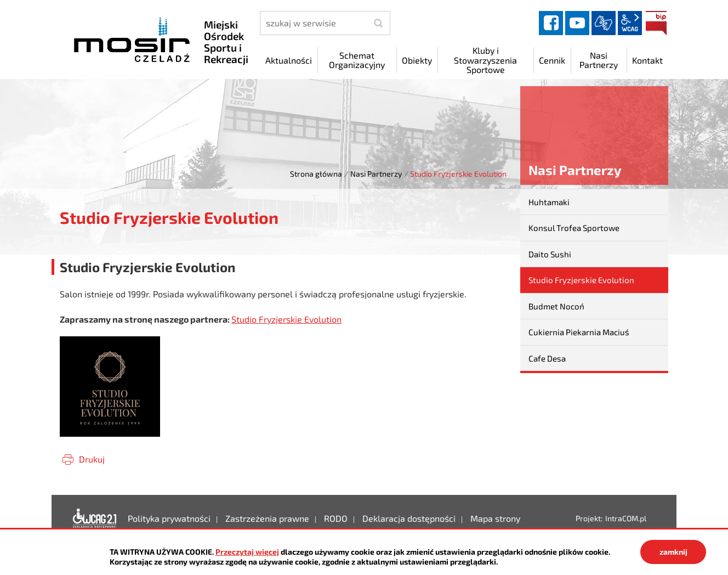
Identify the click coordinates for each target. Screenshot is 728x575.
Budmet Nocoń (556, 306)
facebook (551, 23)
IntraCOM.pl (626, 518)
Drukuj (92, 459)
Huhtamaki (549, 202)
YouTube (577, 23)
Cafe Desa (547, 358)
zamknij (673, 552)
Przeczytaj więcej (247, 552)
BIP (656, 23)
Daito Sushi (550, 254)
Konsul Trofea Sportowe (574, 228)
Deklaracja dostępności (95, 518)
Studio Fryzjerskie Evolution (286, 319)
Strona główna (316, 174)
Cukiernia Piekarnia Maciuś (579, 332)
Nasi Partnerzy (376, 174)
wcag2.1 (630, 23)
